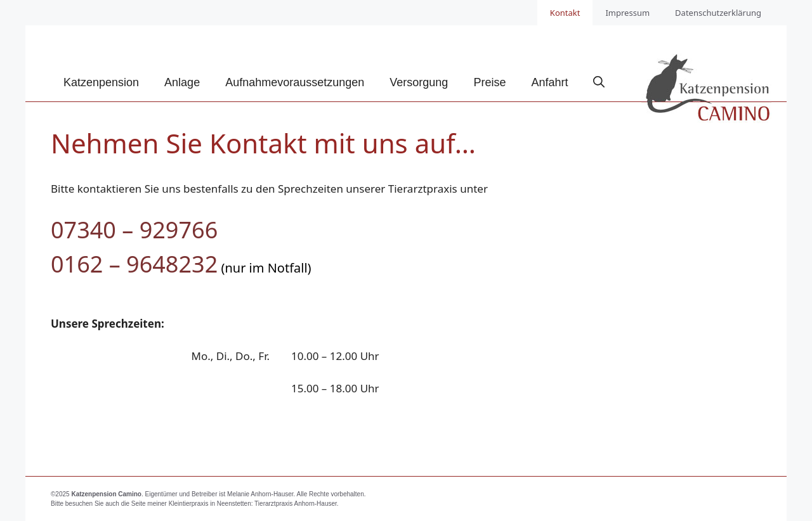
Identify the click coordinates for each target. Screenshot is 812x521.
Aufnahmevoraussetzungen (295, 82)
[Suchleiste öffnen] (599, 82)
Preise (489, 82)
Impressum (627, 13)
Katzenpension (101, 82)
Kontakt (565, 13)
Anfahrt (549, 82)
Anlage (182, 82)
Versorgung (419, 82)
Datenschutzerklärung (718, 13)
